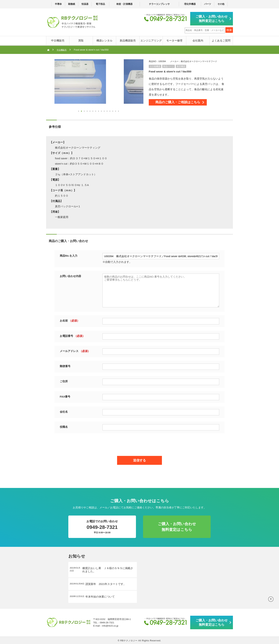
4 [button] (88, 111)
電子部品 (100, 4)
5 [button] (90, 111)
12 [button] (110, 111)
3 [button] (85, 111)
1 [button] (79, 111)
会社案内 (198, 40)
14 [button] (116, 111)
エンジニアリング (151, 40)
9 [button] (102, 111)
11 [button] (107, 111)
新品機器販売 (128, 40)
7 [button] (96, 111)
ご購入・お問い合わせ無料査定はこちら (212, 18)
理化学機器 (190, 4)
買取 (81, 40)
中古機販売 (58, 40)
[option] (99, 81)
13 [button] (113, 111)
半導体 (58, 4)
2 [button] (82, 111)
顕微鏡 (72, 4)
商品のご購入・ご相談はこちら (184, 103)
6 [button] (93, 111)
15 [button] (119, 111)
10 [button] (105, 111)
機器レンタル (104, 40)
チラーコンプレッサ (159, 4)
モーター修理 (174, 40)
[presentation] (139, 443)
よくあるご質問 (221, 40)
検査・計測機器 (124, 4)
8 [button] (99, 111)
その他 (221, 4)
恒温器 (85, 4)
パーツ (208, 4)
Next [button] (56, 86)
